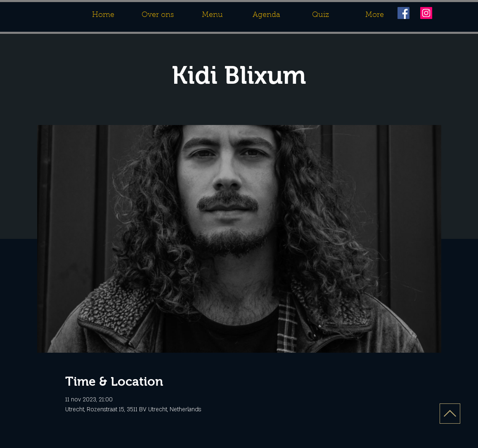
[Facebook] (403, 13)
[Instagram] (426, 13)
